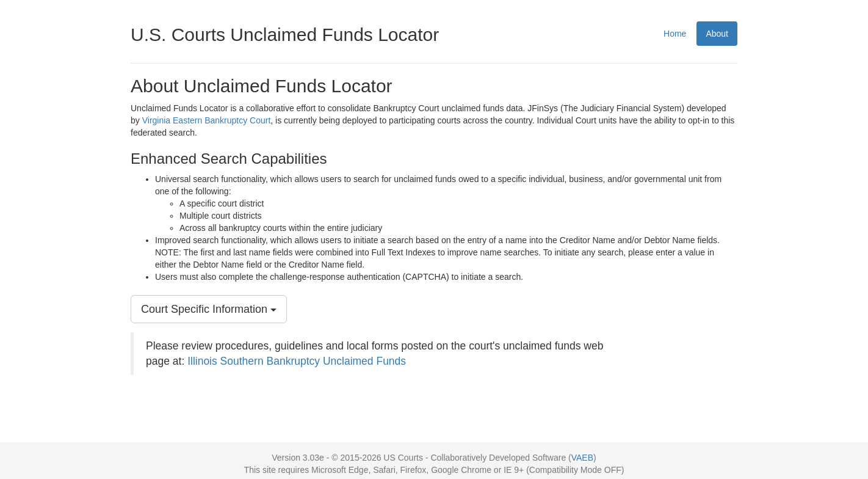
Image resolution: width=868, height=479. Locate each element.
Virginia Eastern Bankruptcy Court (207, 120)
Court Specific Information (209, 309)
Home (675, 34)
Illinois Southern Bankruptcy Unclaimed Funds (297, 361)
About (717, 34)
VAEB (582, 458)
